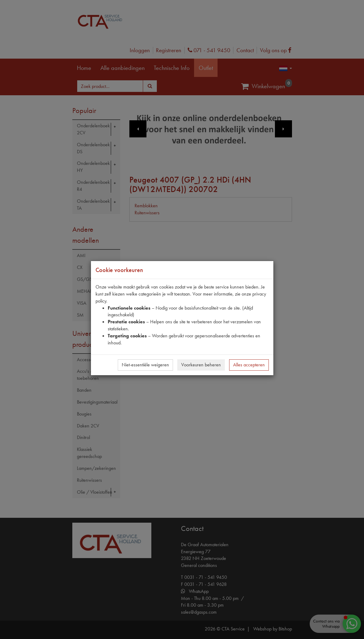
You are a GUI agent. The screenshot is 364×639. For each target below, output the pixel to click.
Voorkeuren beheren (201, 365)
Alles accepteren (249, 365)
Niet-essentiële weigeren (145, 365)
